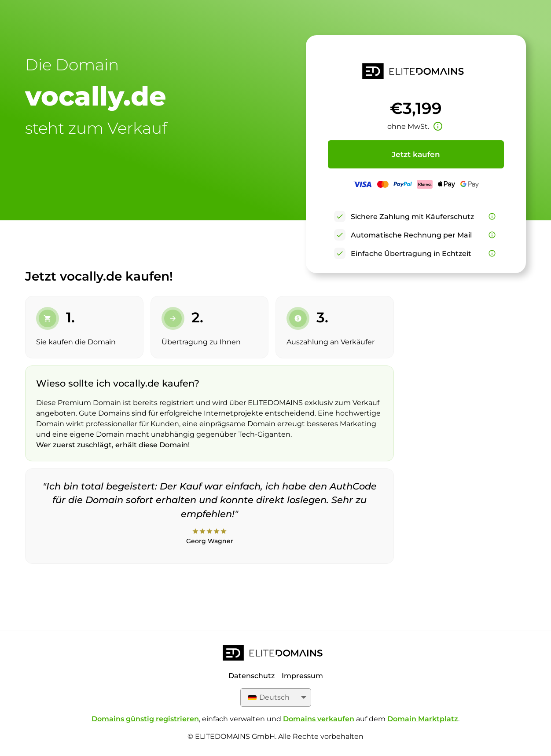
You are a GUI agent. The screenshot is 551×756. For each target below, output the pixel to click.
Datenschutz (252, 676)
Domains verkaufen (319, 719)
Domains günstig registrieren (145, 719)
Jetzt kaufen (416, 154)
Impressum (302, 676)
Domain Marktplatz (423, 719)
